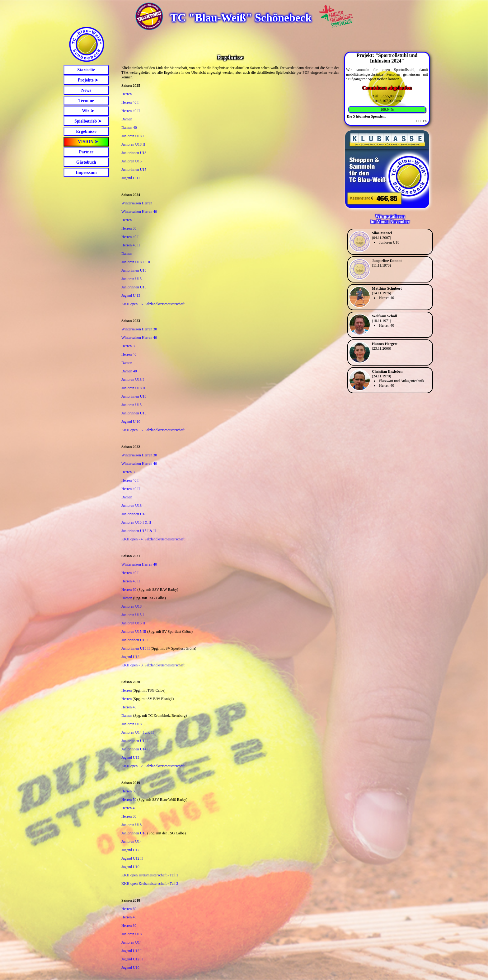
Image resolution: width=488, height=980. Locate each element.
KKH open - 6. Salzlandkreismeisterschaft (153, 304)
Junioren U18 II (133, 144)
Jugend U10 (130, 867)
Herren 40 (129, 354)
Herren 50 (129, 800)
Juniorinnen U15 (134, 170)
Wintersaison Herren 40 (139, 212)
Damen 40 (129, 128)
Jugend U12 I (131, 850)
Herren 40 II (131, 111)
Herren (127, 94)
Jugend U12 (130, 657)
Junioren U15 (131, 161)
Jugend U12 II (132, 858)
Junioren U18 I (133, 136)
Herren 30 (129, 228)
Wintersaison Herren (137, 203)
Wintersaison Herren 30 (139, 329)
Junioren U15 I (133, 615)
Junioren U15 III (134, 632)
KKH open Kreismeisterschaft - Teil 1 (150, 875)
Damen (127, 119)
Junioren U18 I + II (136, 262)
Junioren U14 (131, 842)
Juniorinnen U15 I (135, 640)
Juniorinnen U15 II (136, 648)
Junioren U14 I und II (138, 732)
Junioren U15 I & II (136, 522)
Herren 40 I (130, 102)
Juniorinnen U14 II (136, 749)
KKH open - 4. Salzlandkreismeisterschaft (153, 539)
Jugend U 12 (131, 178)
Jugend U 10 (131, 422)
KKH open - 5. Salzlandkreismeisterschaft (153, 430)
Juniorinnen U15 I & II (139, 531)
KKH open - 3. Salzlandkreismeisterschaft (153, 665)
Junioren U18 (131, 506)
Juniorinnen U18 (134, 153)
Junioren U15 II (133, 623)
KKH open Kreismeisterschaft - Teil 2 (150, 884)
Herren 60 (129, 590)
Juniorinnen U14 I (135, 741)
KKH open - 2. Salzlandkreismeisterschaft (153, 766)
